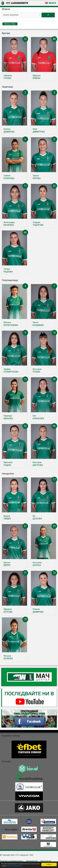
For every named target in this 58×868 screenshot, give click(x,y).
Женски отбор (10, 24)
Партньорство (32, 861)
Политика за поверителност (14, 866)
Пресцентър (46, 861)
